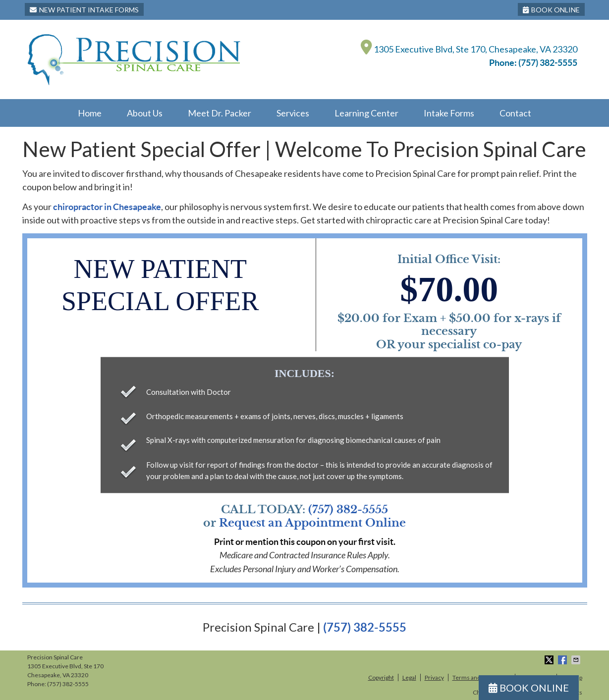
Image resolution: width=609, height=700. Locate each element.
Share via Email (577, 660)
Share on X (550, 660)
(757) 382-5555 (548, 63)
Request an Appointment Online (312, 523)
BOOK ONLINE (551, 10)
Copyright (381, 677)
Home (90, 113)
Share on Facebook (563, 660)
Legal (409, 677)
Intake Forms (449, 113)
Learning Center (366, 113)
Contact (515, 113)
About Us (145, 113)
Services (293, 113)
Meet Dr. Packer (220, 113)
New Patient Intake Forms (84, 10)
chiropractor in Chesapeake (107, 207)
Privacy (434, 677)
